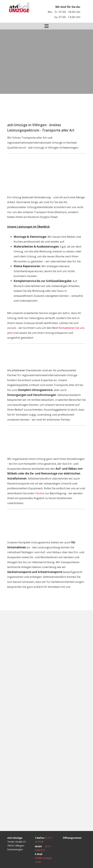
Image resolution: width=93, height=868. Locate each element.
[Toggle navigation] (46, 26)
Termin (40, 493)
